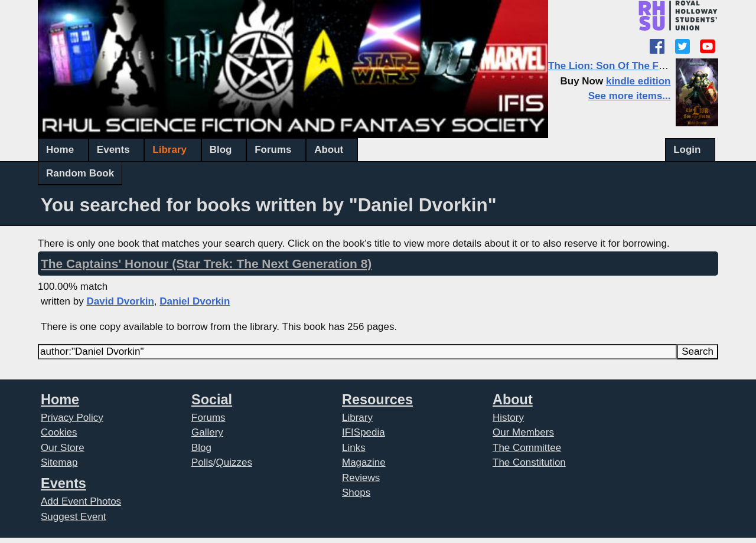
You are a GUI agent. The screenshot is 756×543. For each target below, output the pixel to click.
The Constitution (529, 462)
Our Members (523, 432)
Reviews (361, 478)
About (329, 150)
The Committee (527, 448)
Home (60, 150)
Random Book (80, 173)
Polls (202, 462)
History (508, 418)
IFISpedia (364, 432)
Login (687, 150)
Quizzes (234, 462)
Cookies (59, 432)
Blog (221, 150)
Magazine (364, 462)
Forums (273, 150)
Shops (356, 493)
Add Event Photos (81, 501)
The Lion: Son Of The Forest (616, 66)
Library (170, 150)
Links (354, 448)
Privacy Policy (72, 418)
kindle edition (638, 81)
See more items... (630, 96)
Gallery (207, 432)
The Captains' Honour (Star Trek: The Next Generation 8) (206, 264)
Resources (377, 400)
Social (212, 400)
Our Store (63, 448)
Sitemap (59, 462)
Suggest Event (74, 517)
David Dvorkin (120, 301)
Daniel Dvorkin (195, 301)
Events (113, 150)
